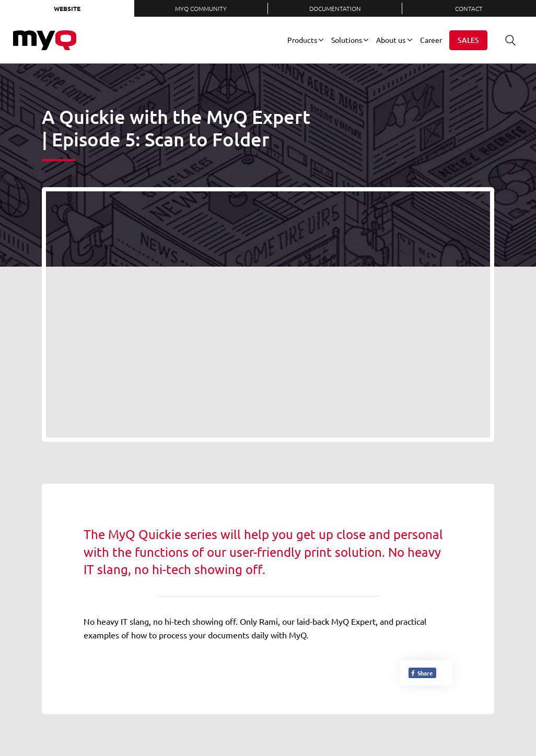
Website (67, 8)
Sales (468, 40)
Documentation (335, 8)
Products (302, 40)
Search (507, 40)
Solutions (347, 40)
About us (391, 40)
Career (431, 40)
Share (421, 673)
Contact (469, 8)
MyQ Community (201, 8)
